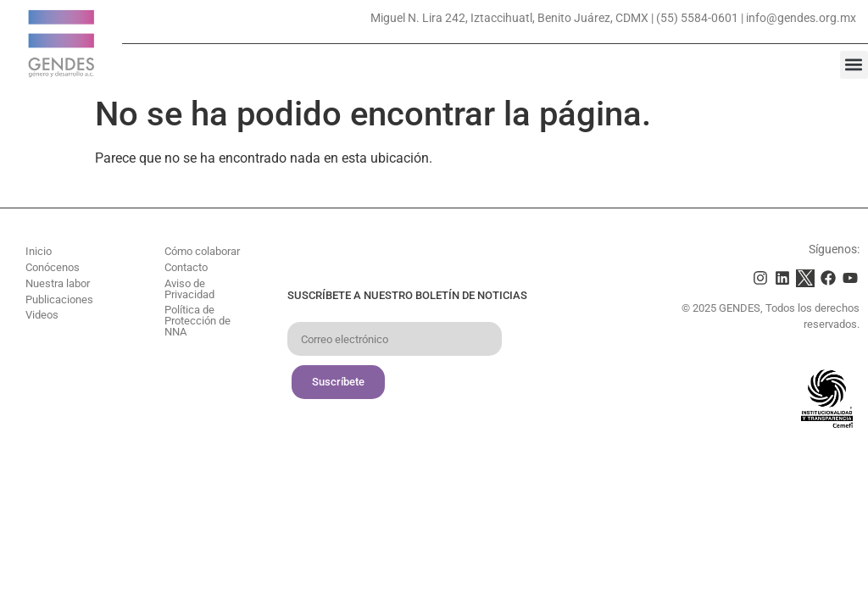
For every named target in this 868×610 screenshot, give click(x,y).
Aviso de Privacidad (189, 289)
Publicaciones (59, 299)
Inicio (39, 251)
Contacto (186, 267)
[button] (854, 65)
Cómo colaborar (202, 251)
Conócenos (53, 267)
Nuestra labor (58, 283)
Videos (42, 315)
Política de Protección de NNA (198, 321)
